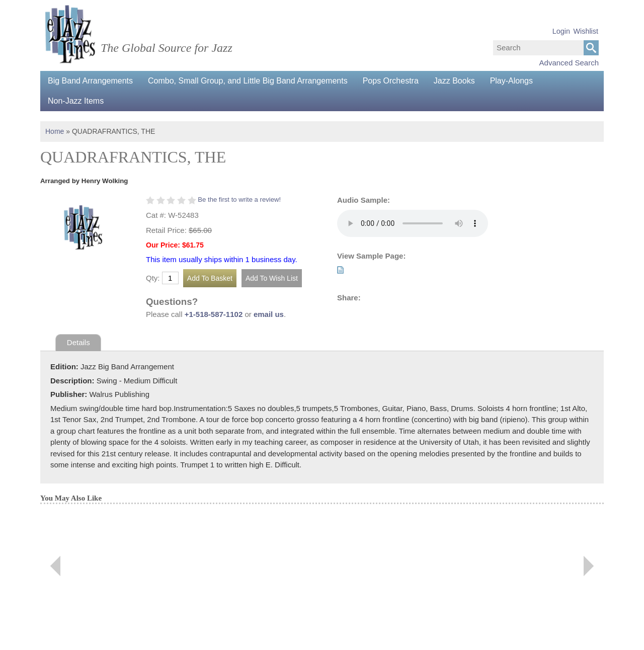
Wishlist (586, 31)
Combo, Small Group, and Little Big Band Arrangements (248, 81)
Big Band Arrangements (90, 81)
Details (78, 342)
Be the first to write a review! (239, 199)
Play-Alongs (511, 81)
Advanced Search (569, 63)
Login (561, 31)
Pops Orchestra (391, 81)
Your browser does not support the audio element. (413, 223)
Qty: (153, 278)
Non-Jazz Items (76, 101)
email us (269, 314)
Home (55, 131)
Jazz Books (454, 81)
